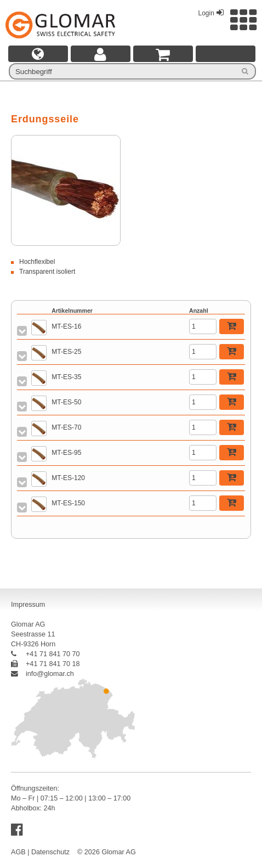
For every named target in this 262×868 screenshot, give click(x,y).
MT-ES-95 (66, 453)
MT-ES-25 (66, 352)
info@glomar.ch (42, 674)
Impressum (28, 605)
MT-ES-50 (66, 402)
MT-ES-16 (66, 326)
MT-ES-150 (68, 503)
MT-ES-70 (66, 427)
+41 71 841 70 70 (45, 654)
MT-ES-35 (66, 377)
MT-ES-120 (68, 478)
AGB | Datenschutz (40, 852)
